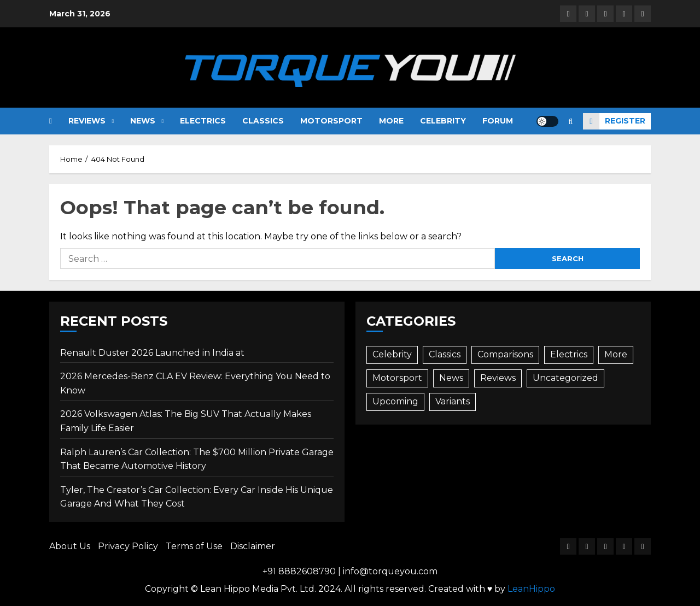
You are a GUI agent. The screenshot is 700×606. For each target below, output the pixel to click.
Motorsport (331, 121)
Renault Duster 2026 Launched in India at (152, 353)
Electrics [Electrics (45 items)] (569, 354)
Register (614, 121)
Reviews (87, 121)
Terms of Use (194, 546)
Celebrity (443, 121)
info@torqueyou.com (390, 571)
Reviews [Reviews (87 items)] (498, 378)
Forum (498, 121)
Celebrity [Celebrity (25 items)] (392, 354)
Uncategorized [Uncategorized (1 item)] (565, 378)
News (143, 121)
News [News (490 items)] (451, 378)
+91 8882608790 (299, 571)
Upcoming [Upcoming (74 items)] (395, 401)
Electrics (203, 121)
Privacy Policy (128, 546)
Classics (263, 121)
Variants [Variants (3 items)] (453, 401)
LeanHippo (531, 589)
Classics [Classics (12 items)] (445, 354)
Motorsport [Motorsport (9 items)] (397, 378)
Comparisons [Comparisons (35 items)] (505, 354)
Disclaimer (253, 546)
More (391, 121)
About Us (70, 546)
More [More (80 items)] (616, 354)
